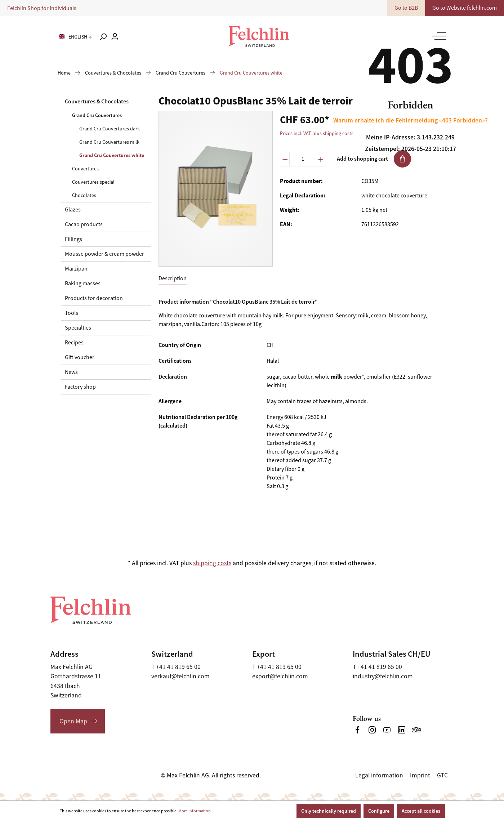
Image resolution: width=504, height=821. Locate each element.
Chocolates (84, 195)
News (71, 372)
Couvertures (85, 169)
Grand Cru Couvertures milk (109, 142)
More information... (196, 811)
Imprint (420, 775)
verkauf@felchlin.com (180, 676)
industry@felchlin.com (383, 676)
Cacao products (84, 224)
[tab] (173, 279)
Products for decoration (94, 298)
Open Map (73, 721)
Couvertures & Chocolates (97, 101)
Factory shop (80, 387)
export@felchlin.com (280, 676)
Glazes (73, 210)
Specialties (78, 328)
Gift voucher (80, 357)
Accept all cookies (421, 811)
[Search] (103, 37)
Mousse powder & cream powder (104, 254)
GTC (442, 775)
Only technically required (329, 811)
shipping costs (212, 563)
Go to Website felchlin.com (465, 8)
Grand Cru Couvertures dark (110, 129)
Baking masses (83, 284)
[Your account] (115, 37)
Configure (379, 811)
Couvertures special (93, 182)
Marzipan (76, 269)
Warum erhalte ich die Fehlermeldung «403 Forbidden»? (411, 120)
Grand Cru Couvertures (97, 115)
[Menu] (437, 36)
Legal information (379, 775)
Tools (72, 313)
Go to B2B (406, 8)
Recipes (74, 343)
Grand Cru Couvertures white (112, 155)
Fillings (73, 239)
